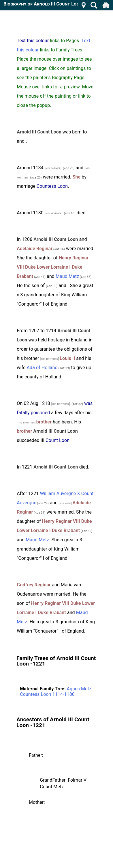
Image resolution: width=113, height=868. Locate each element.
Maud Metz (67, 276)
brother (44, 422)
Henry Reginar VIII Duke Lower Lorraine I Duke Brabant (53, 267)
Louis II (67, 358)
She (77, 177)
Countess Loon (52, 186)
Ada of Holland (42, 368)
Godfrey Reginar (34, 585)
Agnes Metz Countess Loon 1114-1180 (56, 692)
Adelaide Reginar (35, 249)
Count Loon (58, 440)
